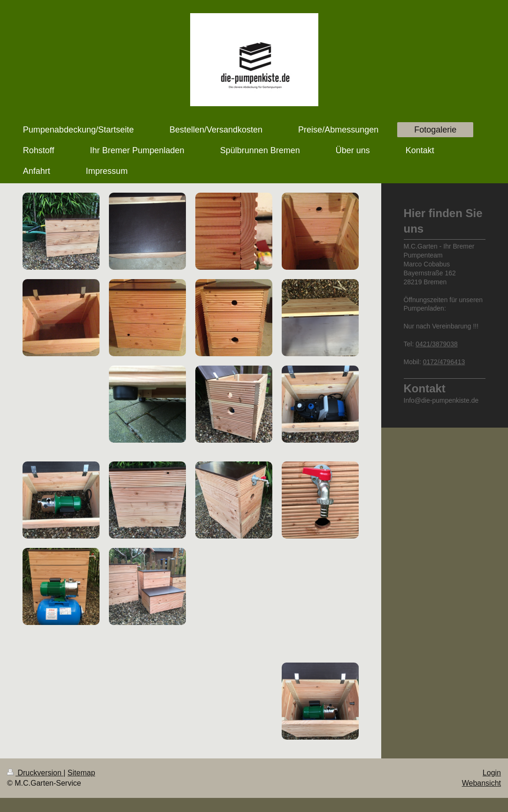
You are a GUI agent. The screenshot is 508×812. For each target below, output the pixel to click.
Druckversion (35, 773)
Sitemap (81, 773)
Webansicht (481, 783)
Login (492, 773)
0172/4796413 (444, 362)
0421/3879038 (437, 344)
